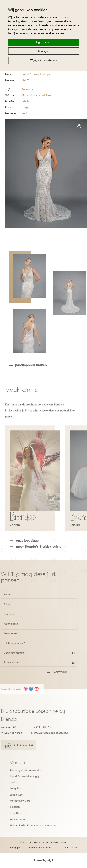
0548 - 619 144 (33, 727)
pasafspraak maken (41, 365)
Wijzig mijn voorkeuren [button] (44, 60)
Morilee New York (30, 801)
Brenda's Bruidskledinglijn (37, 74)
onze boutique (27, 551)
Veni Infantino (28, 819)
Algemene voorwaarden (40, 848)
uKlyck (50, 860)
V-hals (25, 101)
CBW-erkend (72, 848)
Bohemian (28, 90)
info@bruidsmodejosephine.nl (42, 733)
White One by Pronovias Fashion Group (44, 825)
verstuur (50, 672)
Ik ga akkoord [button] (43, 42)
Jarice (24, 783)
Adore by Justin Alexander (35, 770)
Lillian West (27, 795)
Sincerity (25, 807)
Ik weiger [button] (43, 51)
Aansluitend (45, 95)
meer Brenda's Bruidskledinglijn (41, 557)
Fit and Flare (29, 95)
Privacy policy (16, 848)
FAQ (59, 848)
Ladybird (25, 789)
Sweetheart (27, 813)
